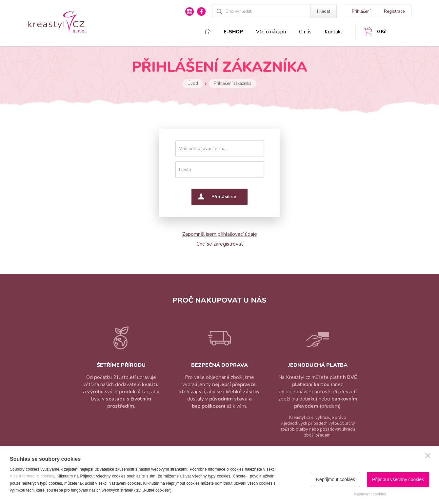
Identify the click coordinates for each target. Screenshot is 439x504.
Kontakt (333, 32)
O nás (305, 32)
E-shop (233, 32)
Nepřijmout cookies (336, 479)
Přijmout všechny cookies (398, 479)
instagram (190, 11)
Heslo (185, 169)
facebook (201, 11)
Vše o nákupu (271, 32)
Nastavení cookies (370, 494)
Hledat (324, 11)
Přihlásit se (224, 197)
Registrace (394, 11)
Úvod (193, 84)
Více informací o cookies (32, 476)
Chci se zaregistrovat (220, 244)
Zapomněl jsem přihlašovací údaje (220, 234)
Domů (208, 31)
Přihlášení (361, 11)
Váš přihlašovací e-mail (203, 149)
